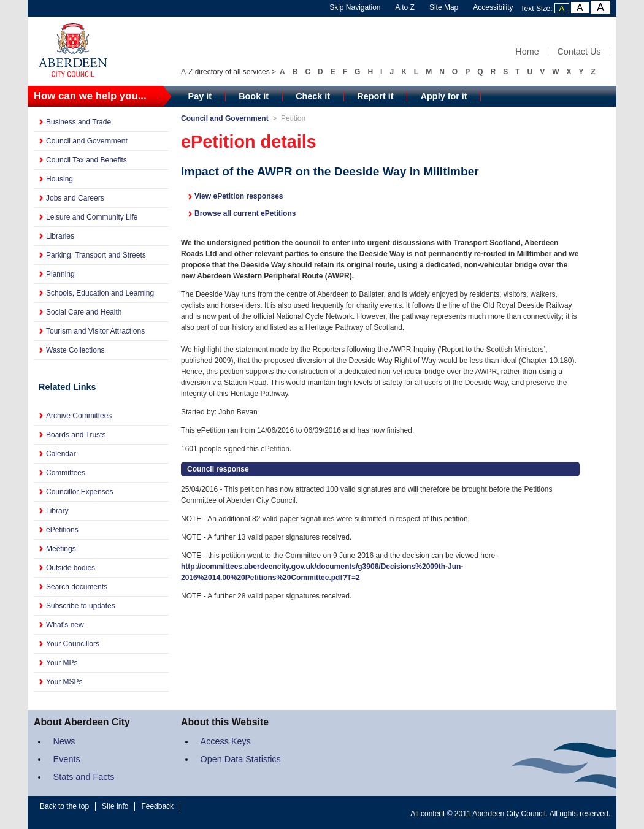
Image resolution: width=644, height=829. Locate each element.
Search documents (77, 587)
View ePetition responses (239, 196)
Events (67, 759)
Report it (375, 96)
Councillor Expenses (79, 492)
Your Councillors (73, 644)
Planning (60, 274)
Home (527, 52)
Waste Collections (75, 350)
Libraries (60, 236)
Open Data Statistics (241, 759)
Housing (59, 179)
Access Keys (226, 741)
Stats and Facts (84, 777)
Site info (115, 806)
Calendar (61, 454)
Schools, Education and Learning (100, 293)
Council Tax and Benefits (86, 160)
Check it (313, 96)
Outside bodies (71, 568)
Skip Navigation (355, 7)
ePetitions (62, 530)
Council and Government (87, 141)
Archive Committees (79, 416)
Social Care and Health (84, 312)
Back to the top (64, 806)
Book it (254, 96)
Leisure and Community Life (92, 217)
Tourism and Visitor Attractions (95, 331)
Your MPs (62, 663)
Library (57, 511)
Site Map (444, 7)
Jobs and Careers (75, 198)
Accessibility (493, 7)
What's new (65, 625)
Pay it (200, 96)
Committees (66, 473)
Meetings (61, 549)
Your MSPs (64, 682)
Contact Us (579, 52)
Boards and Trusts (76, 435)
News (64, 741)
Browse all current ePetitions (245, 213)
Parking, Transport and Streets (96, 255)
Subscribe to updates (81, 606)
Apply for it (444, 96)
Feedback (157, 806)
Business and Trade (79, 122)
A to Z (405, 7)
